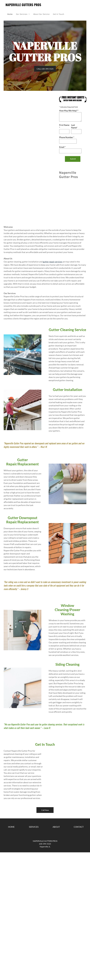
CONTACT (79, 827)
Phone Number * (67, 137)
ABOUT (56, 827)
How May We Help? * (69, 111)
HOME (11, 827)
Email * (62, 147)
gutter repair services (53, 262)
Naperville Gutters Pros (23, 5)
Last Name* (74, 126)
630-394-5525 (45, 844)
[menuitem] (10, 14)
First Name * (64, 126)
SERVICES (34, 827)
